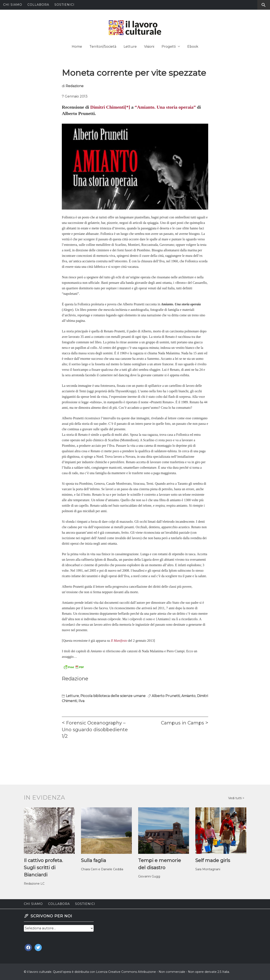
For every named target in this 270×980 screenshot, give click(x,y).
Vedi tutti (235, 798)
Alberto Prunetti (166, 696)
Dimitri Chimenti (107, 107)
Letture (130, 47)
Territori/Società (103, 47)
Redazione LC (34, 884)
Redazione (75, 86)
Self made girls (213, 860)
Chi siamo (13, 5)
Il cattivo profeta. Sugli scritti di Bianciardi (43, 868)
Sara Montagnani (208, 869)
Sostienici (64, 5)
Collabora (38, 5)
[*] (127, 107)
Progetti (171, 47)
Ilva (81, 701)
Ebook (193, 47)
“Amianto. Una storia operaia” (165, 107)
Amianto (188, 696)
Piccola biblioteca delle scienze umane (113, 696)
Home (77, 47)
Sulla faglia (94, 860)
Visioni (149, 47)
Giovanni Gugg (149, 876)
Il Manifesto (119, 641)
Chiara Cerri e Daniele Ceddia (102, 869)
